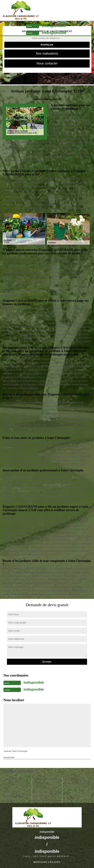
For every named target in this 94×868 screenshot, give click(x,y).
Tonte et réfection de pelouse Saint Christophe (47, 790)
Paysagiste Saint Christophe (12, 781)
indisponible (54, 26)
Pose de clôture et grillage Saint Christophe (46, 798)
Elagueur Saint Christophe (11, 790)
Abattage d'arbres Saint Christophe (46, 781)
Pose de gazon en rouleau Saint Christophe (77, 781)
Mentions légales (47, 862)
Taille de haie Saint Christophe (13, 798)
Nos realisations (47, 54)
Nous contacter (47, 63)
